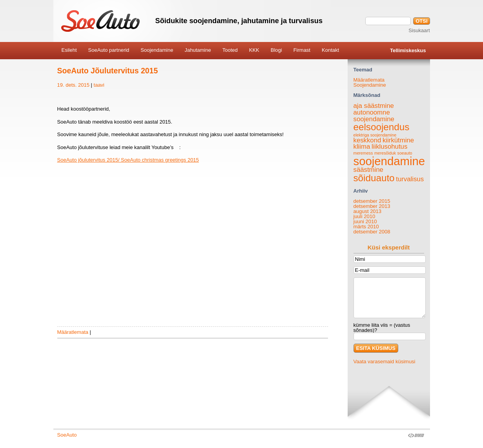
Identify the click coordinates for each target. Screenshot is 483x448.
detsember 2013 (372, 206)
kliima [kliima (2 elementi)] (362, 147)
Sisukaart (419, 30)
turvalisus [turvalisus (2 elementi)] (410, 179)
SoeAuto (67, 435)
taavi (99, 85)
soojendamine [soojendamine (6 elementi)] (389, 161)
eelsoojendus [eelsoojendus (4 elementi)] (382, 127)
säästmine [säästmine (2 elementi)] (368, 170)
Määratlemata (73, 332)
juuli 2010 (365, 216)
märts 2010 (366, 227)
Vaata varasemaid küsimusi (385, 361)
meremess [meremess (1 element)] (363, 153)
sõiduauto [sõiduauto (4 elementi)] (374, 178)
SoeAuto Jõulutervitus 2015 (108, 71)
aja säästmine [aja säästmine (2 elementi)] (374, 106)
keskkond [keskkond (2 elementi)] (367, 140)
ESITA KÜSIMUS (376, 348)
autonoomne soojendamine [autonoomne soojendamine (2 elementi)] (374, 116)
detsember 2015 (372, 201)
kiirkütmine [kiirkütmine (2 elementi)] (398, 140)
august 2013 (368, 211)
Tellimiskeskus (408, 50)
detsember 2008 (372, 232)
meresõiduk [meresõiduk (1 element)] (385, 153)
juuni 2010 (365, 221)
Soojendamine (370, 85)
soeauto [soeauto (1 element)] (405, 153)
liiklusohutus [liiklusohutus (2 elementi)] (389, 147)
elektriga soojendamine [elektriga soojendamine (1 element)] (375, 135)
